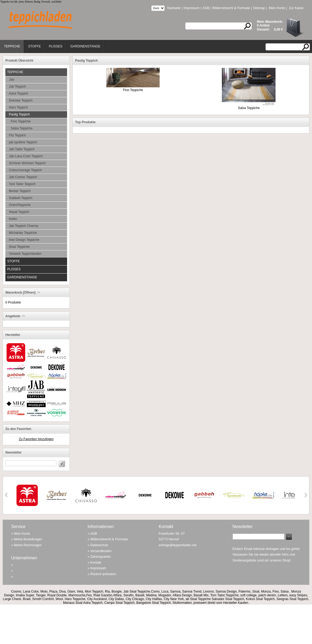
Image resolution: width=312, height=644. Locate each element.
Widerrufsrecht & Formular (231, 8)
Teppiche (12, 46)
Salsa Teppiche (249, 106)
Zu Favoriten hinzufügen (36, 439)
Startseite (174, 8)
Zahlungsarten (101, 557)
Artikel (264, 25)
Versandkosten (101, 551)
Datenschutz (99, 545)
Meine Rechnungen (28, 545)
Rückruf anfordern (103, 574)
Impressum (191, 8)
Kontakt (96, 563)
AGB (206, 8)
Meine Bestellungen (28, 539)
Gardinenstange (85, 46)
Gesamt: (264, 29)
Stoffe (34, 46)
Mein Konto (277, 8)
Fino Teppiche (133, 88)
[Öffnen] (29, 293)
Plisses (56, 46)
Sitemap (259, 8)
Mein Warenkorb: (270, 22)
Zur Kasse (296, 8)
